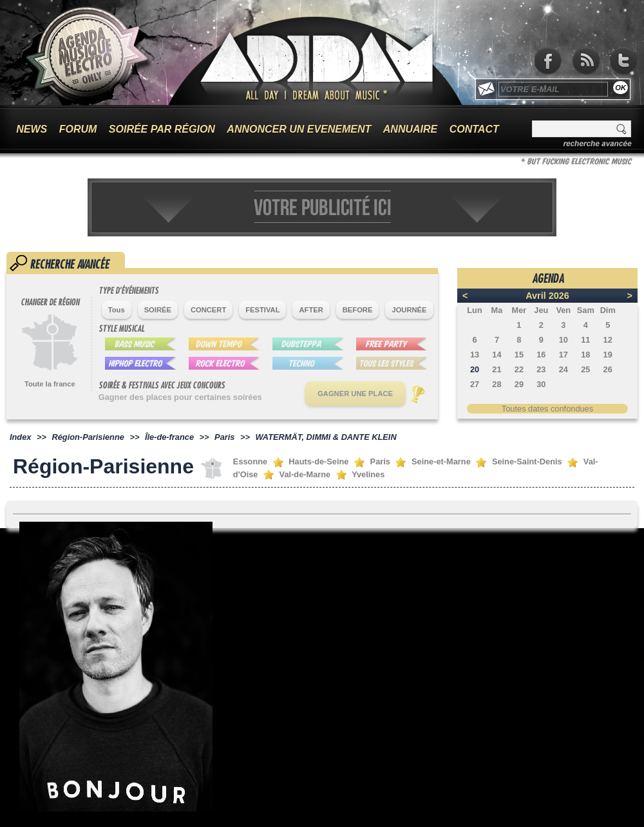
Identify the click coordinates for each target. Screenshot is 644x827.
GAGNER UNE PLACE (355, 394)
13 (475, 355)
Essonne (250, 461)
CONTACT (474, 129)
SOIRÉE (158, 310)
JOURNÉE (409, 310)
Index (20, 437)
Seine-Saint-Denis (527, 461)
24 (563, 369)
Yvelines (368, 474)
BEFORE (358, 310)
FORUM (78, 129)
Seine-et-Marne (441, 461)
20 (475, 369)
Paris (224, 437)
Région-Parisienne (88, 437)
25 (585, 369)
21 (497, 369)
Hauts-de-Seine (318, 461)
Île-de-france (169, 437)
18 (585, 355)
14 (497, 355)
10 (563, 340)
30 (541, 384)
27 (475, 384)
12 (608, 340)
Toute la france (50, 384)
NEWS (32, 129)
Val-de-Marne (305, 474)
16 (541, 355)
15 (519, 355)
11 (585, 340)
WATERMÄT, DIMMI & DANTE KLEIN (326, 437)
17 (563, 355)
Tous (117, 310)
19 (608, 355)
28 (497, 384)
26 (608, 369)
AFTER (311, 310)
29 (519, 384)
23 (541, 369)
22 (519, 369)
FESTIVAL (262, 310)
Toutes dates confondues (547, 409)
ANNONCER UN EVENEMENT (299, 129)
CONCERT (208, 310)
